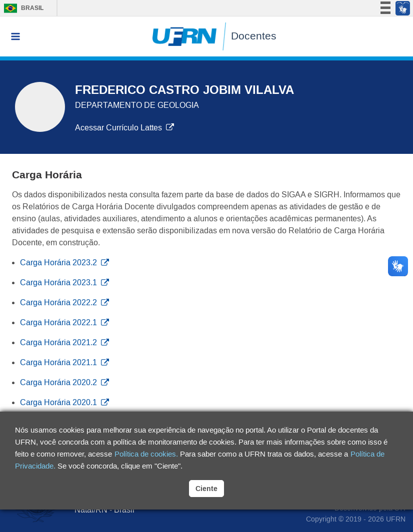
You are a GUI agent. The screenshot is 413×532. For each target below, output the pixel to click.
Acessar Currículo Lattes (124, 128)
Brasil (21, 8)
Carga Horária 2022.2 (64, 302)
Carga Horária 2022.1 (64, 322)
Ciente (206, 489)
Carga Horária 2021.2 (64, 342)
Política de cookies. (146, 454)
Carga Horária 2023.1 (64, 282)
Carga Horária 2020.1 (64, 402)
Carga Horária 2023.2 (64, 263)
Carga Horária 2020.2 (64, 382)
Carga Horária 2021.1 (64, 362)
